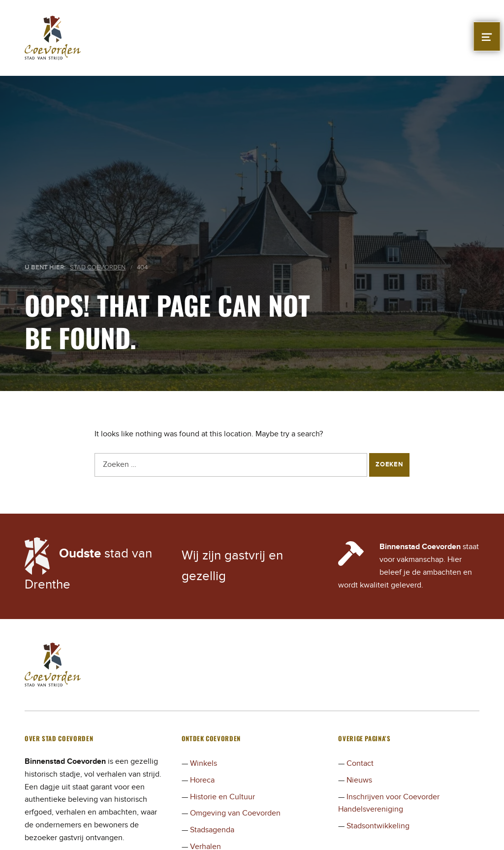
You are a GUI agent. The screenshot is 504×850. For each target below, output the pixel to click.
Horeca (202, 780)
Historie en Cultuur (222, 797)
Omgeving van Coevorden (235, 813)
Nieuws (359, 780)
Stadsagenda (212, 830)
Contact (360, 763)
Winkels (204, 763)
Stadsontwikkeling (378, 826)
